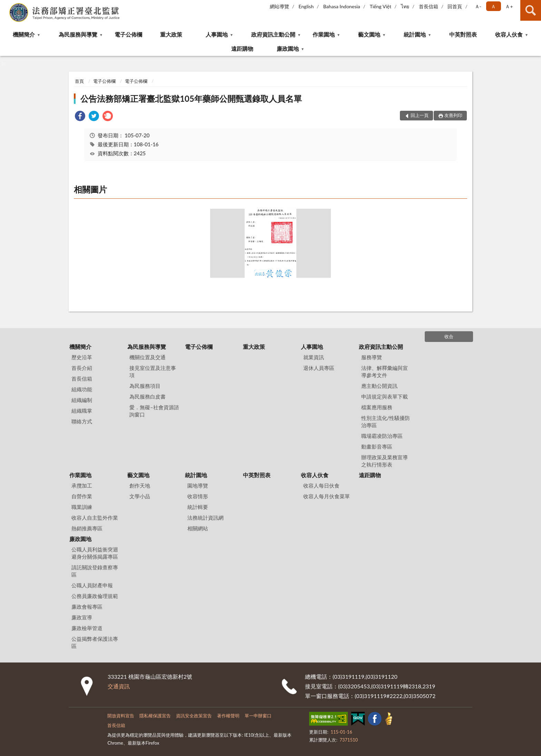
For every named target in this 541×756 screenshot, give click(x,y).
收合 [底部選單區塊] (449, 336)
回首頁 (455, 6)
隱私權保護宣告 (155, 716)
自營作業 (82, 496)
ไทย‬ (405, 6)
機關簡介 (24, 34)
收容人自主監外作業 (95, 518)
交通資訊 (119, 686)
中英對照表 (463, 34)
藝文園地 (369, 34)
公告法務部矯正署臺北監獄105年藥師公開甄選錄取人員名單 (191, 99)
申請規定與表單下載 (385, 396)
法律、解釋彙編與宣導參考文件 (385, 371)
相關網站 (198, 528)
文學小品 (140, 496)
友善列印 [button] (453, 115)
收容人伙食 (509, 34)
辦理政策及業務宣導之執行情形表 (385, 461)
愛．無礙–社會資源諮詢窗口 (154, 411)
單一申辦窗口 (258, 716)
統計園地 (415, 34)
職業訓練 (82, 507)
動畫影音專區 (377, 446)
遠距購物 (242, 48)
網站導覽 (279, 6)
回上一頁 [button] (420, 115)
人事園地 (217, 34)
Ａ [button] (493, 6)
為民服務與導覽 (78, 34)
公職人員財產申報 (92, 585)
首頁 (79, 81)
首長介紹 (82, 368)
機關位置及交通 (147, 357)
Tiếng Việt (380, 6)
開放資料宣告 (121, 716)
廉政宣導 (82, 617)
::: (6, 5)
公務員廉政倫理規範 (95, 596)
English (306, 6)
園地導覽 (198, 485)
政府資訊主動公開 (273, 34)
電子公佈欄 (128, 34)
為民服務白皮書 (147, 396)
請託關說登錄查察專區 (95, 571)
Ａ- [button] (478, 6)
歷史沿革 (82, 357)
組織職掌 (82, 411)
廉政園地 (288, 48)
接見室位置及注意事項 (153, 371)
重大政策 (171, 34)
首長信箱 (429, 6)
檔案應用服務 (377, 407)
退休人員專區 (319, 368)
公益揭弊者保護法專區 (95, 642)
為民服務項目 (145, 386)
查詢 (531, 10)
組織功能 (82, 389)
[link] (80, 117)
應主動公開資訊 (379, 386)
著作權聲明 (228, 716)
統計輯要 (198, 507)
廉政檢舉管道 (87, 628)
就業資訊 (314, 357)
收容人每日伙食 (321, 485)
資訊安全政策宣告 (194, 716)
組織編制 (82, 400)
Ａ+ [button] (509, 6)
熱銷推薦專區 (87, 528)
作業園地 (324, 34)
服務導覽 (372, 357)
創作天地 (140, 485)
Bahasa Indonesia (342, 6)
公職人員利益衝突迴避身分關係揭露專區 (95, 553)
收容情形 (198, 496)
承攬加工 (82, 485)
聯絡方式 (82, 421)
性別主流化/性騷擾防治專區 (386, 421)
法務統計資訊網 (205, 518)
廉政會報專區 (87, 607)
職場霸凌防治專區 (382, 436)
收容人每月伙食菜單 (327, 496)
